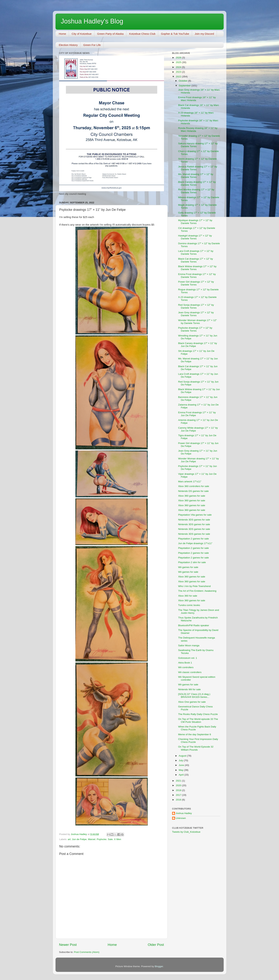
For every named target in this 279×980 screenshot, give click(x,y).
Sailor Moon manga (189, 645)
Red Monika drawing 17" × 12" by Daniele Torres (196, 191)
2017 (179, 795)
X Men (118, 839)
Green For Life (92, 45)
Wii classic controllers (190, 672)
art (69, 839)
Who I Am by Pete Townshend (194, 586)
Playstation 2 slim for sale (192, 562)
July (181, 760)
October (184, 81)
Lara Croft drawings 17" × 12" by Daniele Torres (196, 252)
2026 (179, 58)
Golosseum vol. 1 (188, 658)
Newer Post (68, 945)
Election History (68, 45)
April (182, 775)
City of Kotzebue (82, 34)
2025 (179, 62)
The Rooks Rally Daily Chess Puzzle (198, 714)
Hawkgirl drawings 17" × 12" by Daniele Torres (195, 237)
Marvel (92, 839)
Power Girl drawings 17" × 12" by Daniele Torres (196, 283)
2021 (179, 781)
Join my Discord (204, 34)
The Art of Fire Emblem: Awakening (197, 591)
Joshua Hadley (184, 813)
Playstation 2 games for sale (193, 539)
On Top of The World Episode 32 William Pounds (196, 748)
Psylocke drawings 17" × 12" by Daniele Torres (195, 329)
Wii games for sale (188, 567)
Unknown (181, 818)
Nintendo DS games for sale (193, 491)
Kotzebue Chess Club (142, 34)
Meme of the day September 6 (195, 734)
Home (62, 34)
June (182, 765)
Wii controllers (186, 667)
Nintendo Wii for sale (189, 689)
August (183, 756)
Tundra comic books (189, 605)
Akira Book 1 (185, 663)
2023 (179, 72)
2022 (179, 77)
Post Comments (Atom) (87, 952)
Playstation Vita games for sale (195, 515)
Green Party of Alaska (110, 34)
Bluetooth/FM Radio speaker (194, 625)
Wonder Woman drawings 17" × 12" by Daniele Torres (197, 322)
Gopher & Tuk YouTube (175, 34)
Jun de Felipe (79, 839)
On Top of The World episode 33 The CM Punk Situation (198, 720)
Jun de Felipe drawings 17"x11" (195, 543)
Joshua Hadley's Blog (92, 21)
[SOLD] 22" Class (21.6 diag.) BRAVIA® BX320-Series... (194, 696)
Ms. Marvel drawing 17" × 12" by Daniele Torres (196, 176)
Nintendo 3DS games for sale (194, 520)
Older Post (156, 945)
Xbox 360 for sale (188, 596)
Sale (110, 839)
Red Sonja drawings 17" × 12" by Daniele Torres (196, 306)
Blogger (159, 966)
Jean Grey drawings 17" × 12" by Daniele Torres (196, 314)
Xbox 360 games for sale (192, 496)
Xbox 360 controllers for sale (194, 486)
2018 (179, 790)
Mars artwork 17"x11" (190, 482)
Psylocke (102, 839)
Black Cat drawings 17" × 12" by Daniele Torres (195, 260)
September (185, 86)
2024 (179, 67)
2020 (179, 785)
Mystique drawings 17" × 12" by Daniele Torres (195, 222)
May (181, 770)
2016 (179, 800)
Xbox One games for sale (192, 702)
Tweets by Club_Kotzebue (186, 832)
